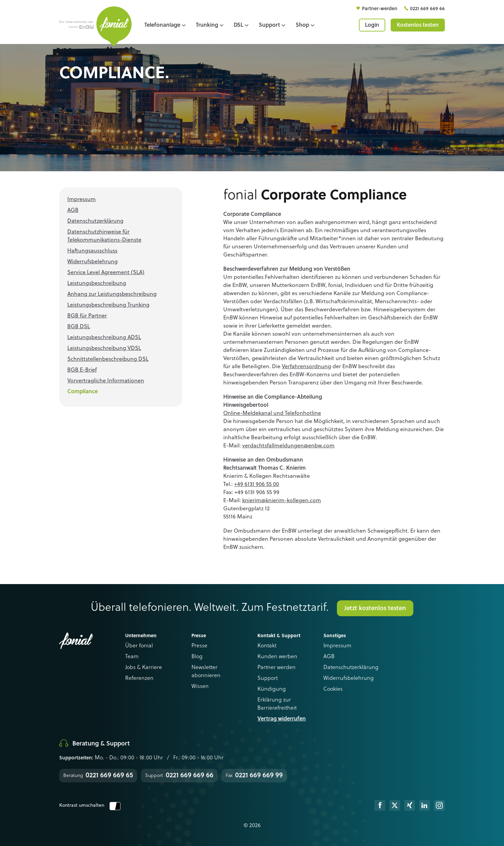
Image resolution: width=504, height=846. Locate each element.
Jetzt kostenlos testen (375, 608)
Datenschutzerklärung (351, 668)
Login (372, 25)
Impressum (337, 646)
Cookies (333, 689)
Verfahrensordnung (306, 367)
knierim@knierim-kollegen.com (282, 501)
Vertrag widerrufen (282, 719)
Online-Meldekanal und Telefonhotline (272, 414)
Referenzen (139, 678)
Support (268, 678)
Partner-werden (380, 9)
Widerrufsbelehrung (349, 678)
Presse (199, 646)
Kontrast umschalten (90, 805)
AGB (329, 657)
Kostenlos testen (418, 25)
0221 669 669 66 (427, 9)
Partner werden (277, 668)
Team (132, 657)
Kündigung (272, 689)
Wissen (200, 687)
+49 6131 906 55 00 (257, 485)
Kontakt (267, 646)
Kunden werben (277, 657)
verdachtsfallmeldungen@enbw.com (288, 446)
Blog (197, 657)
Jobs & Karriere (144, 668)
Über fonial (139, 646)
